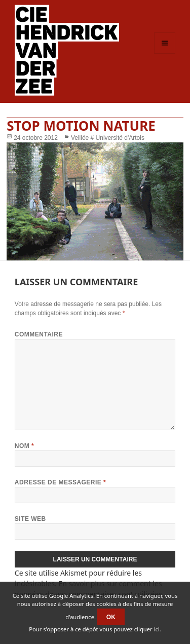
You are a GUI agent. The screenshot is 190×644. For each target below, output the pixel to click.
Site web (30, 519)
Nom (24, 446)
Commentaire (39, 334)
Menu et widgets (165, 53)
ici (157, 629)
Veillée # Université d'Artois (108, 138)
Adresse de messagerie (60, 482)
